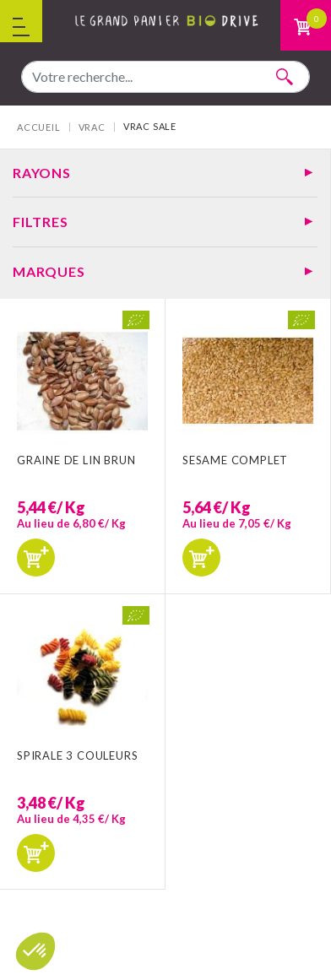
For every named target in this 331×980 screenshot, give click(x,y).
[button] (35, 951)
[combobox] (165, 77)
